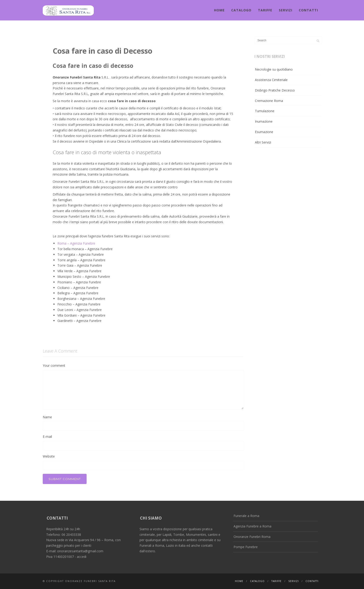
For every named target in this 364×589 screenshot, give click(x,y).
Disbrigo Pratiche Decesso (275, 90)
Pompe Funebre (246, 547)
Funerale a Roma (246, 516)
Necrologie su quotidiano (274, 69)
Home (219, 10)
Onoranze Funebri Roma (252, 537)
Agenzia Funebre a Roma (252, 526)
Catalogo (241, 10)
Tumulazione (265, 111)
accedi (82, 557)
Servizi (286, 10)
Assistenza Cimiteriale (271, 80)
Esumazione (264, 132)
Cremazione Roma (269, 101)
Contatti (308, 10)
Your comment (54, 365)
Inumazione (264, 121)
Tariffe (265, 10)
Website (49, 456)
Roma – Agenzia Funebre (76, 243)
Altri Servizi (263, 142)
